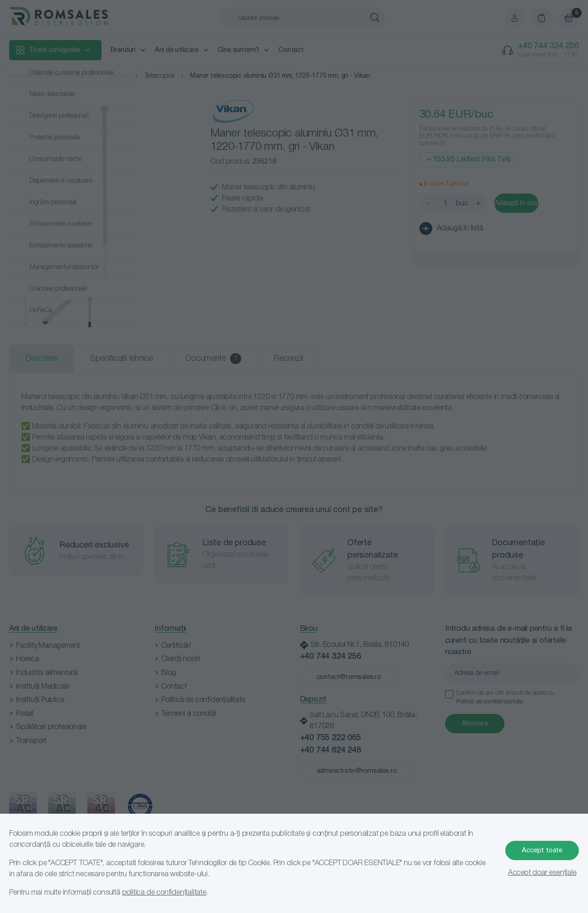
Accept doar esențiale (542, 873)
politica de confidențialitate (164, 893)
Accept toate (542, 850)
